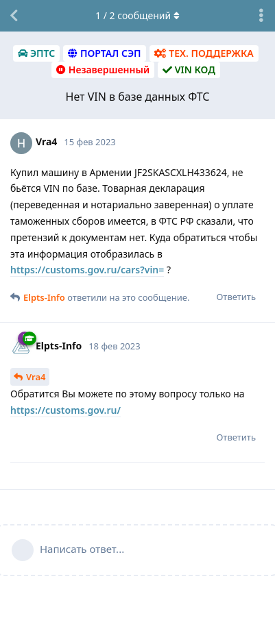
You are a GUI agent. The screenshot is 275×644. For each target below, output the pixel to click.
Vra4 (36, 377)
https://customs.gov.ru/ (65, 410)
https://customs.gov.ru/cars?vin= (87, 270)
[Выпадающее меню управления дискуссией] (261, 16)
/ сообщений (137, 15)
